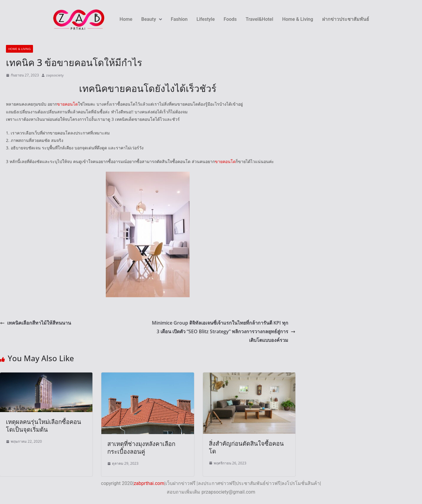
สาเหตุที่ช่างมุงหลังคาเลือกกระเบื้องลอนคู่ (141, 448)
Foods (230, 19)
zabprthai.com (149, 483)
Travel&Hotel (260, 19)
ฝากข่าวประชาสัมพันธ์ (346, 19)
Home (126, 19)
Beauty (152, 19)
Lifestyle (206, 19)
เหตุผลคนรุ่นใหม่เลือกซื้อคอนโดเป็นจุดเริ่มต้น (44, 426)
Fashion (179, 19)
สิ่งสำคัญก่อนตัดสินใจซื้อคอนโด (246, 447)
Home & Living (297, 19)
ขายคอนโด (67, 104)
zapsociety (55, 75)
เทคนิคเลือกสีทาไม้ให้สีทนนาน (36, 323)
